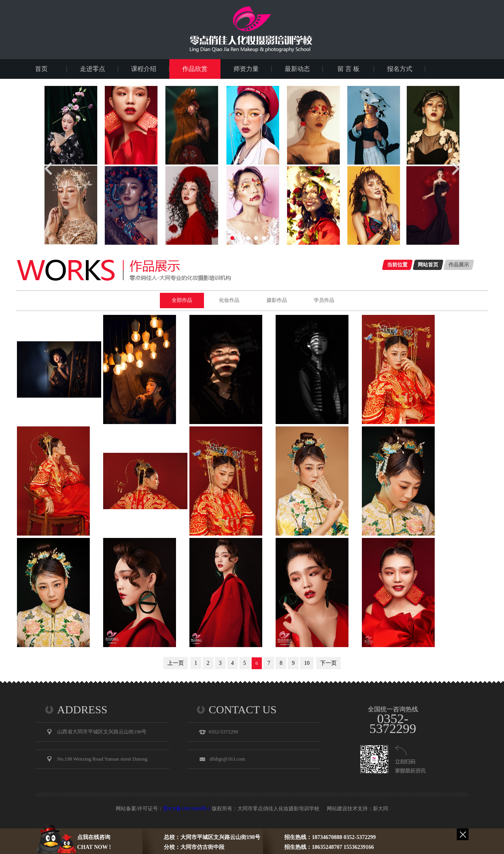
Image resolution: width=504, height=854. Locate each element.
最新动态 (297, 69)
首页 (41, 69)
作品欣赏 (195, 69)
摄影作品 (277, 300)
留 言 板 (348, 69)
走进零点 (93, 69)
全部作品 (182, 300)
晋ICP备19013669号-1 (187, 809)
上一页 (176, 663)
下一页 (328, 663)
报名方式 (400, 69)
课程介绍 (144, 69)
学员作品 (324, 300)
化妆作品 (229, 300)
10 (307, 663)
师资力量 (246, 69)
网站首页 (428, 265)
